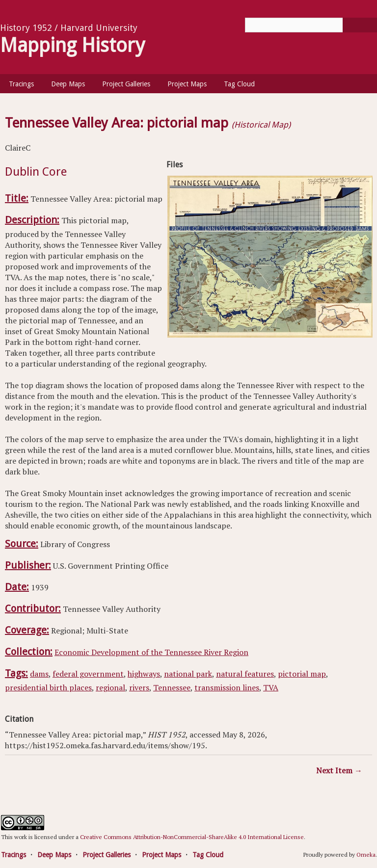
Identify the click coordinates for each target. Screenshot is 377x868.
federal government (88, 674)
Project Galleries (126, 84)
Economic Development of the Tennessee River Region (151, 652)
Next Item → (339, 770)
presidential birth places (48, 687)
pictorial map (302, 674)
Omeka (366, 855)
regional (110, 687)
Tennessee (172, 687)
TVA (271, 687)
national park (188, 674)
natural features (245, 674)
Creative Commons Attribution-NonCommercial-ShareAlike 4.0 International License (192, 837)
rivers (139, 687)
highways (144, 674)
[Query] (311, 25)
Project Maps (187, 84)
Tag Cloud (239, 84)
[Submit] (360, 25)
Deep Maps (68, 84)
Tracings (21, 84)
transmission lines (227, 687)
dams (39, 674)
